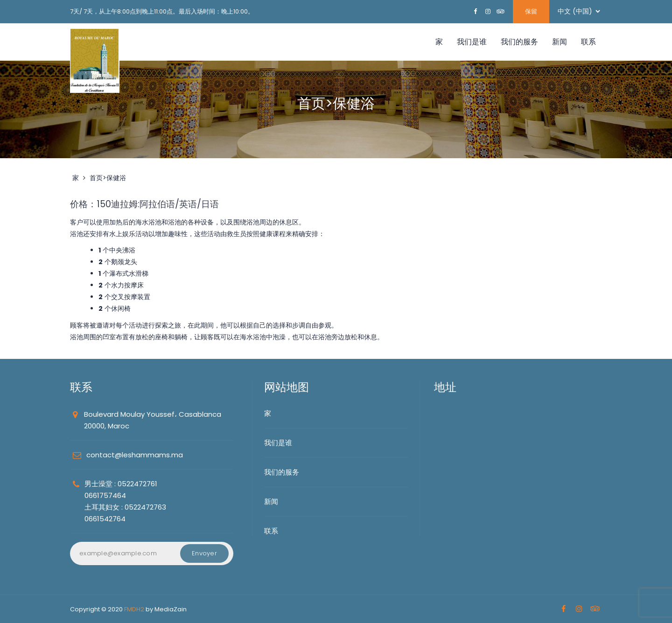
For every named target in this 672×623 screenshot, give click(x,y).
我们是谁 (472, 42)
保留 (531, 11)
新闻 (560, 42)
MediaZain (171, 609)
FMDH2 (134, 609)
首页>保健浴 (108, 178)
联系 (588, 42)
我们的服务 (519, 42)
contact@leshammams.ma (135, 455)
